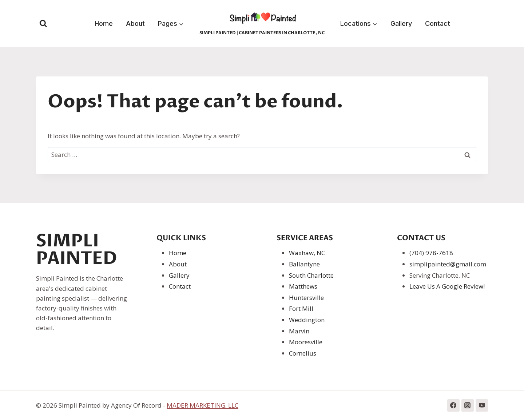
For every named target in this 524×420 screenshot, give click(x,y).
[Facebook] (453, 405)
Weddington (307, 320)
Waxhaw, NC (307, 253)
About (135, 23)
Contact (438, 23)
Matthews (303, 286)
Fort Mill (301, 308)
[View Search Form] (43, 24)
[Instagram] (468, 405)
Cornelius (303, 353)
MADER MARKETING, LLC (203, 405)
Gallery (401, 23)
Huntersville (306, 298)
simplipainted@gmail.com (448, 264)
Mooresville (306, 342)
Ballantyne (304, 264)
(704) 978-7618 (431, 253)
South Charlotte (311, 275)
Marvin (299, 331)
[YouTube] (482, 405)
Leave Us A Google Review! (447, 286)
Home (104, 23)
